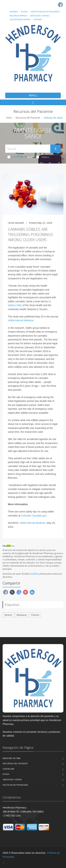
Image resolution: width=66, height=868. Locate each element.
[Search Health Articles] (28, 149)
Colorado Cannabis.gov (34, 516)
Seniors (8, 615)
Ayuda (24, 12)
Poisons (35, 615)
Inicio (9, 118)
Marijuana (22, 615)
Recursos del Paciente (28, 118)
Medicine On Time (12, 758)
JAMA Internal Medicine (21, 320)
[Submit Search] (56, 149)
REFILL (33, 95)
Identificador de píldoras (45, 12)
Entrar (38, 20)
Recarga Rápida (18, 16)
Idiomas (14, 12)
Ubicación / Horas (40, 16)
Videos (43, 157)
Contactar (8, 769)
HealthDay (35, 574)
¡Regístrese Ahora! (20, 20)
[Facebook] (60, 5)
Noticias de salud (20, 157)
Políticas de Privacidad (15, 785)
